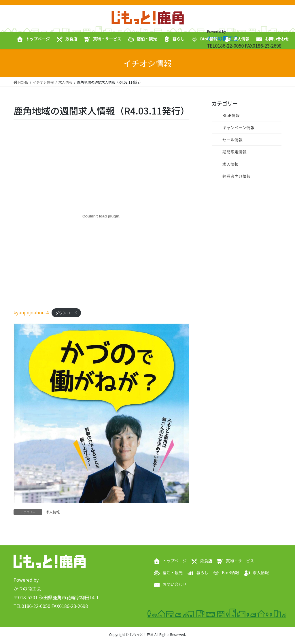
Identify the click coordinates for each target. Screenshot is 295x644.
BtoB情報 (231, 115)
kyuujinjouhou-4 (31, 312)
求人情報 (53, 512)
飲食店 (206, 561)
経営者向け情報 (237, 176)
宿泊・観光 (173, 572)
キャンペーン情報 (238, 127)
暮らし (202, 572)
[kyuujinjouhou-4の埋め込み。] (101, 216)
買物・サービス (240, 561)
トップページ (175, 561)
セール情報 (232, 140)
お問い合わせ (175, 584)
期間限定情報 (235, 152)
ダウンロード (66, 313)
